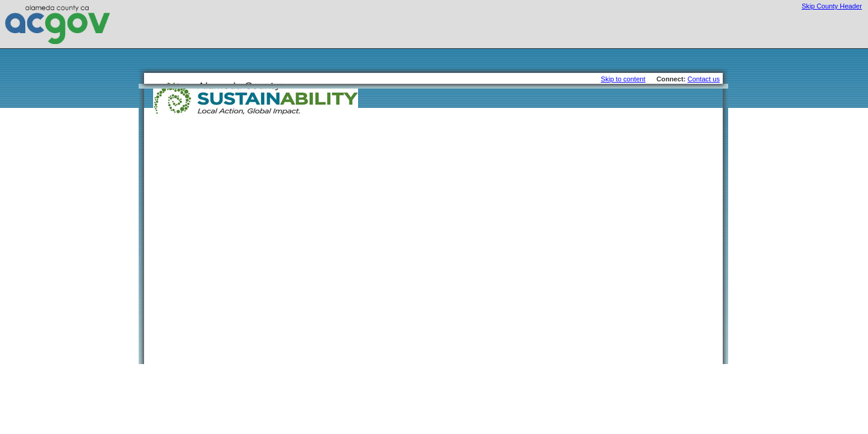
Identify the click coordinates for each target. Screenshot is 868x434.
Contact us (704, 79)
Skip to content (623, 79)
